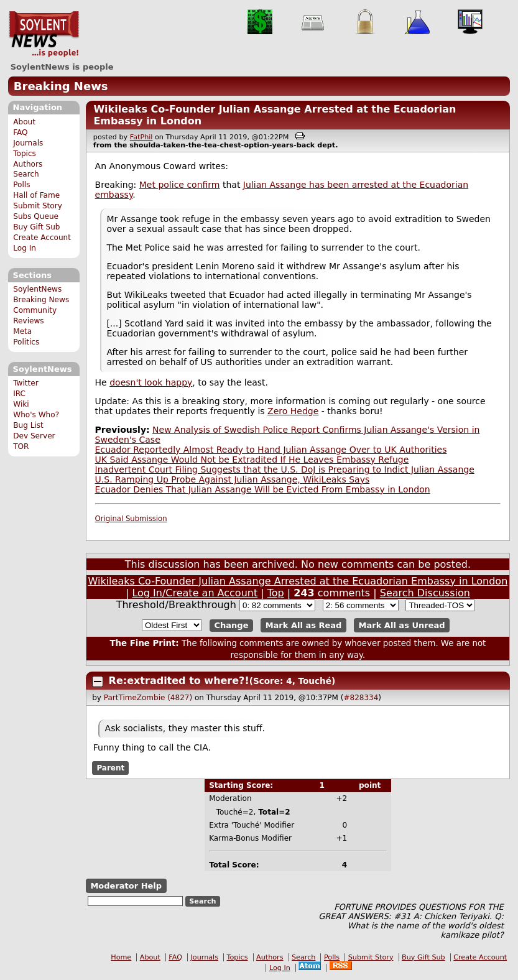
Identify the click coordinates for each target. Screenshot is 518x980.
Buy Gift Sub (36, 227)
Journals (28, 143)
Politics (26, 342)
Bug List (28, 425)
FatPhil (141, 137)
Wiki (21, 404)
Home (121, 957)
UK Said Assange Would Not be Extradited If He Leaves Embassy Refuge (252, 460)
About (24, 122)
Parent (110, 768)
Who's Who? (36, 415)
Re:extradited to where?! (179, 681)
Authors (28, 164)
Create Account (42, 238)
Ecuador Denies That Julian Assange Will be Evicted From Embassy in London (263, 489)
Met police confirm (180, 185)
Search (26, 174)
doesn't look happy (151, 382)
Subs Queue (36, 216)
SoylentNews (44, 34)
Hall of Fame (36, 195)
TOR (21, 446)
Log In (25, 248)
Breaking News (61, 86)
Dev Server (34, 436)
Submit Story (38, 206)
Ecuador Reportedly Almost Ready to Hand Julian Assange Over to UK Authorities (271, 450)
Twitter (25, 383)
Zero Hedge (293, 411)
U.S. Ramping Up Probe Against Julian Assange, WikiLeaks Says (233, 479)
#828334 (361, 698)
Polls (21, 185)
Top (276, 593)
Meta (22, 331)
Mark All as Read (304, 625)
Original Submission (131, 519)
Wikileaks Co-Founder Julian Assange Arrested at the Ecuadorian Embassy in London (298, 581)
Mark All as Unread (402, 625)
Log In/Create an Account (195, 593)
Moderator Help (126, 886)
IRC (19, 394)
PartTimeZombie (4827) (148, 698)
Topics (25, 154)
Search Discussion (425, 593)
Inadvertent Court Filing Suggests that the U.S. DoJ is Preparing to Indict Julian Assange (285, 469)
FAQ (20, 132)
